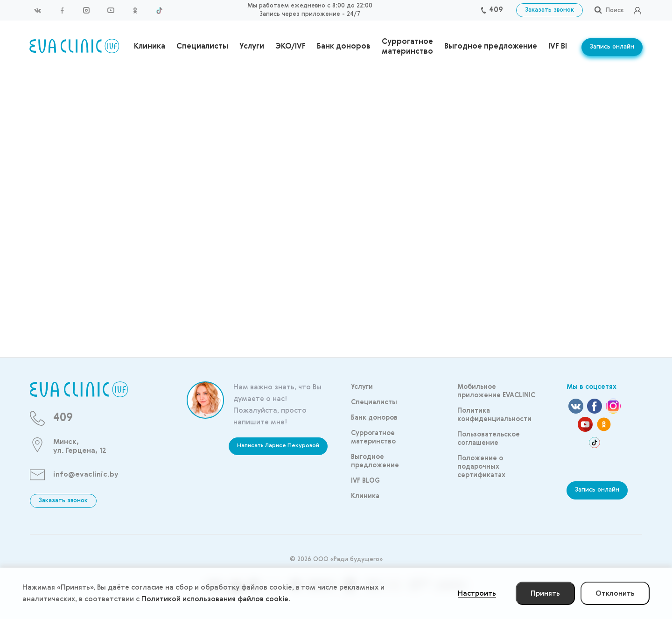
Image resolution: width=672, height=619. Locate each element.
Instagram (86, 10)
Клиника (150, 47)
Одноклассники (135, 10)
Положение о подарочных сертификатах (481, 467)
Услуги (252, 47)
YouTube (111, 10)
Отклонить (615, 594)
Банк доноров (344, 47)
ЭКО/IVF (290, 47)
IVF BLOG (565, 47)
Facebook (62, 10)
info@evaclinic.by (86, 475)
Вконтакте (38, 10)
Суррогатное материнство (407, 47)
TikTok (159, 10)
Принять (545, 594)
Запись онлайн (612, 47)
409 (496, 10)
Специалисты (202, 47)
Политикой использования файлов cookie (215, 599)
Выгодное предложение (491, 47)
